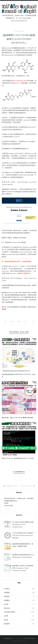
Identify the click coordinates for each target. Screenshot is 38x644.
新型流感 (7, 608)
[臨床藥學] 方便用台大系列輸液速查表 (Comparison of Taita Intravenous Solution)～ (23, 568)
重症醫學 (7, 624)
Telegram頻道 (8, 505)
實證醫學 (7, 600)
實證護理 (7, 596)
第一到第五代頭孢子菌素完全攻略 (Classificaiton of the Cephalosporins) (23, 524)
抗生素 (6, 604)
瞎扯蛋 (6, 620)
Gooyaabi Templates (19, 641)
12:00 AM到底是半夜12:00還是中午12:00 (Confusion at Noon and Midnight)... (23, 535)
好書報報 (7, 592)
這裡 (3, 288)
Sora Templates (17, 638)
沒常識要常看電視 (19, 31)
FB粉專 (6, 503)
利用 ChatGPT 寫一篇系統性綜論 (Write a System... (18, 458)
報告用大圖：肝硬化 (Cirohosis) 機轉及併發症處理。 (18, 418)
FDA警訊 (7, 589)
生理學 (6, 616)
